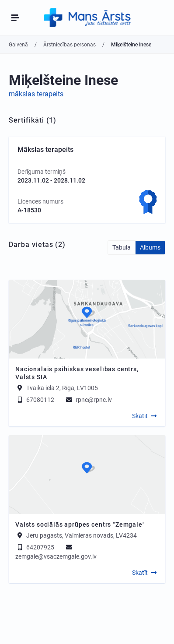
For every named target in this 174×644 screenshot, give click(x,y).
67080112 (35, 400)
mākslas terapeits (36, 94)
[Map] (87, 319)
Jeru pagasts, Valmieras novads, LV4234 (82, 535)
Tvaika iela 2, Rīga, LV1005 (62, 388)
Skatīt (140, 416)
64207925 (35, 547)
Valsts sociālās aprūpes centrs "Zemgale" (80, 524)
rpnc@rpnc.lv (88, 400)
